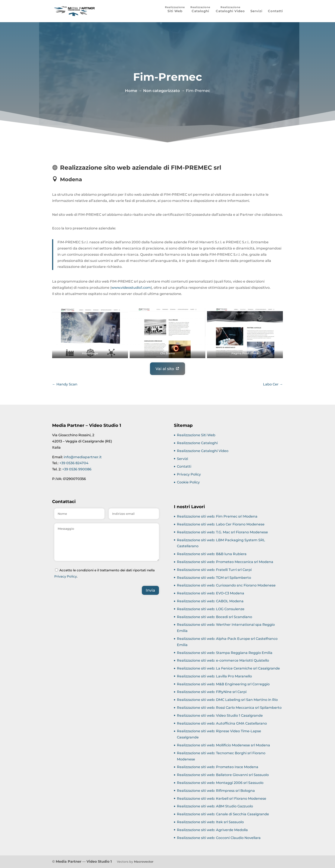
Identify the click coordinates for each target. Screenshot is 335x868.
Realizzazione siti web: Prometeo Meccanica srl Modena (225, 562)
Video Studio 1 (99, 861)
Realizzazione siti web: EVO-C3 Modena (211, 593)
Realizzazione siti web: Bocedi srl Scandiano (215, 617)
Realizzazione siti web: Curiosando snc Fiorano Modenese (226, 585)
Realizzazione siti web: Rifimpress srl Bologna (216, 791)
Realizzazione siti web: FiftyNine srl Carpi (212, 692)
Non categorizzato (162, 90)
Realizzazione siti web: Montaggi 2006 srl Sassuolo (220, 783)
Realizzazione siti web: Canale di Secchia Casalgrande (223, 814)
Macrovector (144, 862)
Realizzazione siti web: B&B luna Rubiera (212, 554)
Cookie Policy (188, 482)
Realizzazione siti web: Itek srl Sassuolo (210, 822)
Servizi (256, 11)
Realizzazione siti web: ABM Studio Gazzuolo (215, 806)
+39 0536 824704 (74, 463)
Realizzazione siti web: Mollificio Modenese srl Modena (223, 745)
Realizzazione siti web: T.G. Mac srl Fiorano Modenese (222, 532)
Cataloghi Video (230, 11)
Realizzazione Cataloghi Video (203, 451)
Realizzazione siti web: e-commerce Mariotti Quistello (223, 660)
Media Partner (69, 861)
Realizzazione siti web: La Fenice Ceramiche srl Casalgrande (228, 668)
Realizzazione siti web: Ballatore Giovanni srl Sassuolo (223, 775)
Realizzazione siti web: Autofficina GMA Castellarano (222, 723)
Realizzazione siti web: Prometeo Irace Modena (218, 767)
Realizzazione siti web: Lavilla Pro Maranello (214, 676)
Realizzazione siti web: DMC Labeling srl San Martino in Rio (227, 700)
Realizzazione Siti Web (196, 435)
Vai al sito (165, 369)
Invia (150, 590)
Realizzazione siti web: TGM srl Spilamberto (214, 578)
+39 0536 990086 (77, 469)
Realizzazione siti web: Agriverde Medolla (212, 830)
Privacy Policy (65, 576)
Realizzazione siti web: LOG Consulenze (211, 609)
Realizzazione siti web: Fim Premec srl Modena (217, 516)
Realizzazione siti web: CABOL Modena (210, 601)
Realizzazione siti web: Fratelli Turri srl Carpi (214, 570)
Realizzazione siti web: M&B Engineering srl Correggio (223, 684)
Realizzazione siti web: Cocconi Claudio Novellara (219, 838)
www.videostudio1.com (131, 288)
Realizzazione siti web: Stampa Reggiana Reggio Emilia (225, 653)
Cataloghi (200, 11)
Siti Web (175, 11)
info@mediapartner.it (83, 457)
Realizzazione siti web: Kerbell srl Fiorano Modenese (222, 799)
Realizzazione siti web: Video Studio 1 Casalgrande (220, 716)
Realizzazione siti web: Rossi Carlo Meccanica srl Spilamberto (229, 708)
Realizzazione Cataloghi (197, 443)
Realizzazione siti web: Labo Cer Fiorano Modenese (221, 524)
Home (131, 90)
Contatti (275, 11)
